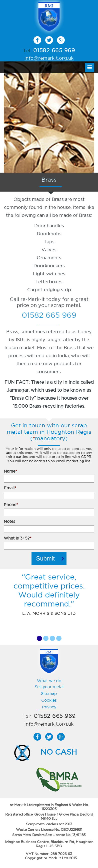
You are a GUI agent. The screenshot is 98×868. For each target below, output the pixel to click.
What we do (49, 681)
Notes (9, 521)
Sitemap (49, 693)
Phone (11, 505)
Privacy (49, 707)
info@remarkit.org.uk (49, 58)
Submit (45, 558)
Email (10, 488)
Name (10, 471)
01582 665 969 (54, 50)
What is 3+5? (18, 538)
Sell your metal (49, 687)
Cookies (49, 700)
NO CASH (59, 752)
